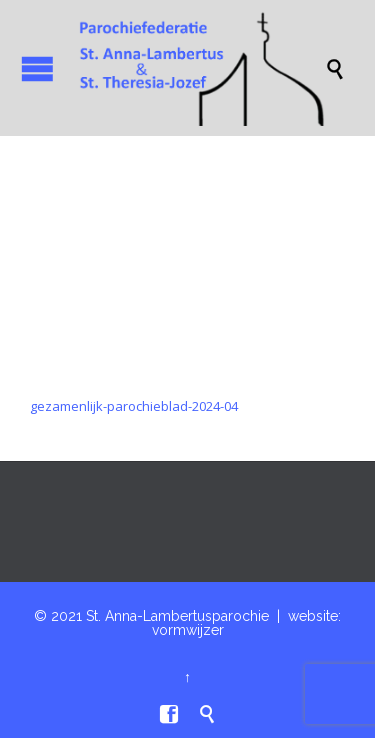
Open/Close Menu (37, 68)
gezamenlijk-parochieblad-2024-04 (134, 406)
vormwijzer (188, 630)
